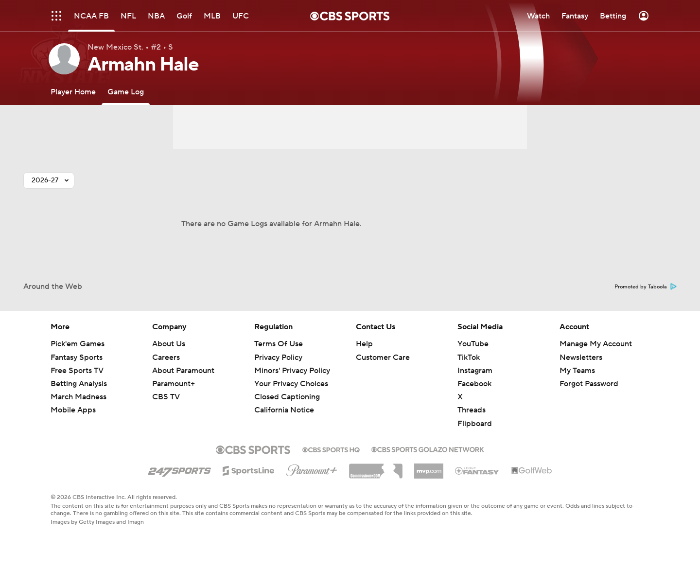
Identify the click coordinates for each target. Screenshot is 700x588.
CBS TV (166, 397)
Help (364, 344)
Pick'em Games (78, 344)
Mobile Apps (73, 410)
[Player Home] (73, 92)
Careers (166, 357)
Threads (472, 410)
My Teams (577, 371)
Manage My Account (596, 344)
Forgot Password (589, 384)
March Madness (79, 397)
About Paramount (183, 371)
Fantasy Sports (77, 357)
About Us (169, 344)
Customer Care (383, 357)
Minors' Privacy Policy (292, 371)
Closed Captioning (287, 397)
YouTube (473, 344)
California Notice (284, 410)
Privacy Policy (278, 357)
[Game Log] (126, 92)
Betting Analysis (79, 384)
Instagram (475, 371)
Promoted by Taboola (646, 287)
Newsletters (581, 357)
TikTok (469, 357)
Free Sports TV (77, 371)
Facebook (474, 384)
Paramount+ (174, 384)
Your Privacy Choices (291, 384)
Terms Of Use (279, 344)
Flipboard (475, 424)
